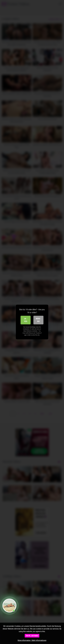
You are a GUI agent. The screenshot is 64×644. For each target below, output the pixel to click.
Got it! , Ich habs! (32, 636)
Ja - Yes (26, 320)
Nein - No (38, 320)
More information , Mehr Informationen (32, 640)
